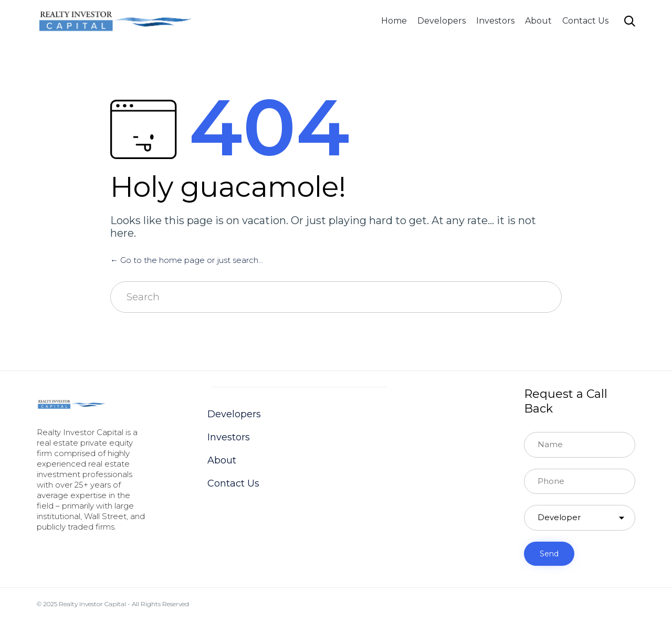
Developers (442, 21)
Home (394, 21)
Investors (495, 21)
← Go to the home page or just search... (187, 260)
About (538, 21)
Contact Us (585, 21)
